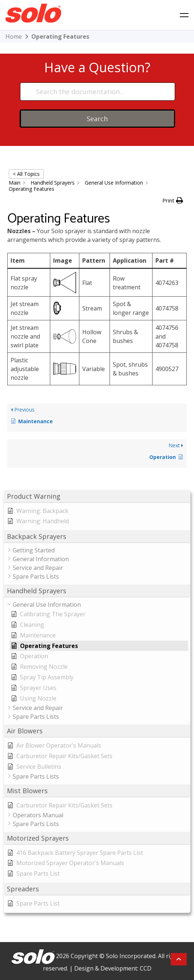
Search (97, 119)
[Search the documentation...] (98, 92)
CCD (146, 968)
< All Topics (26, 174)
